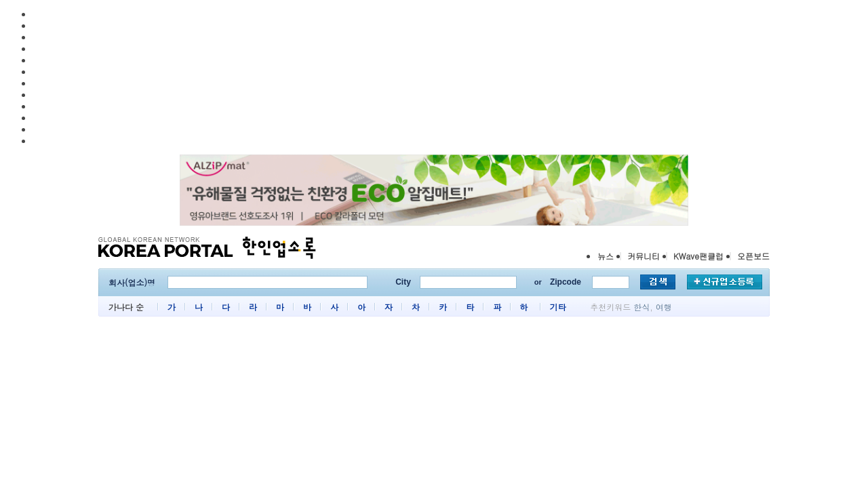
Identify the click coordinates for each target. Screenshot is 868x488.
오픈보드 (753, 256)
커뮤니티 (644, 256)
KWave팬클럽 (698, 256)
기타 (557, 307)
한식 (642, 307)
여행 (664, 307)
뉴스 (606, 256)
